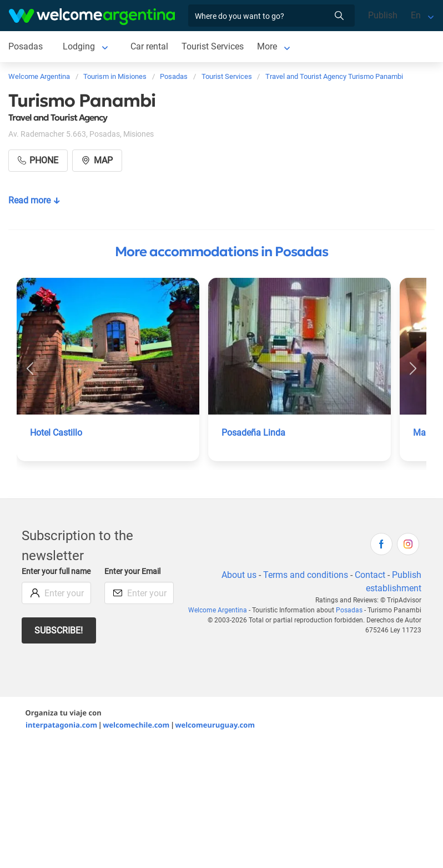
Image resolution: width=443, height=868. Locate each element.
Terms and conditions (306, 575)
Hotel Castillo (56, 433)
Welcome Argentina (218, 610)
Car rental (149, 46)
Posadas (26, 46)
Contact (370, 575)
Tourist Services (213, 46)
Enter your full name (56, 572)
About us (239, 575)
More (267, 46)
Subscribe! (59, 630)
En (416, 15)
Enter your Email (132, 572)
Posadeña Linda (253, 433)
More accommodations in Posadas (221, 252)
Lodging (79, 46)
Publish (383, 15)
